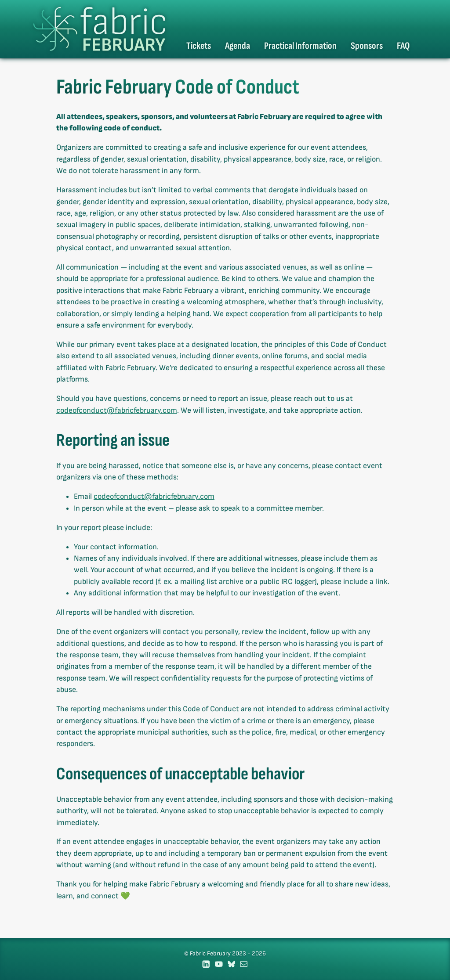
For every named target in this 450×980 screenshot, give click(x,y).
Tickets (199, 46)
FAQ (403, 46)
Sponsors (367, 46)
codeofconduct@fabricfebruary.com (117, 410)
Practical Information (300, 46)
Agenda (238, 46)
